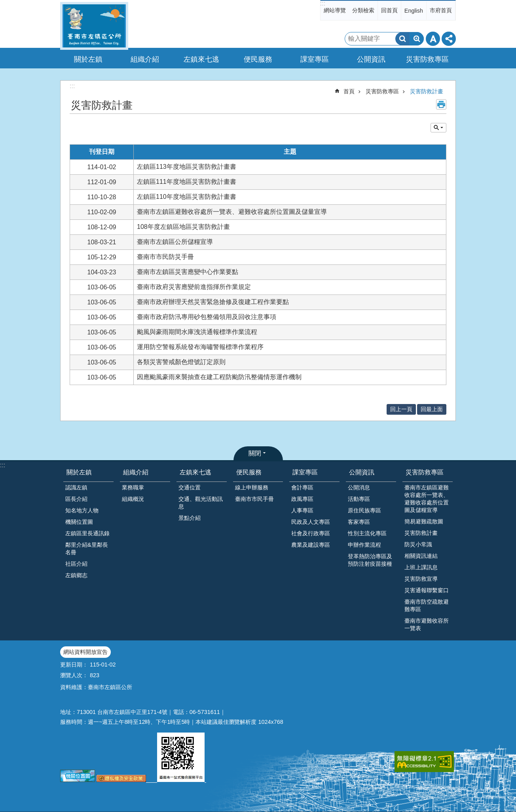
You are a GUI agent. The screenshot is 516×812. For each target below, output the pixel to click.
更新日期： (74, 665)
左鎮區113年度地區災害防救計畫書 (187, 167)
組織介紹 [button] (145, 59)
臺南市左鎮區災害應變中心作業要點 (188, 272)
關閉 (255, 453)
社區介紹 (76, 564)
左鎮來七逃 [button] (201, 59)
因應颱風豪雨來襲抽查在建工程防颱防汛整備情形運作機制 (219, 377)
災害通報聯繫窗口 (427, 590)
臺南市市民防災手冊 (165, 257)
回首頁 (389, 10)
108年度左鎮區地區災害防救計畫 (183, 227)
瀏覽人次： (74, 675)
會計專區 (302, 487)
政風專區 (302, 499)
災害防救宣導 (421, 579)
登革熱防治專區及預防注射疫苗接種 (370, 560)
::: (323, 3)
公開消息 (359, 487)
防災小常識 (418, 544)
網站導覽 (335, 10)
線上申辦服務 (252, 487)
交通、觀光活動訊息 (201, 503)
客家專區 (359, 522)
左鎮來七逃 (195, 472)
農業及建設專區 (311, 545)
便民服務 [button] (258, 59)
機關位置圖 (79, 522)
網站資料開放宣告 (85, 652)
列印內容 (441, 104)
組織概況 (133, 499)
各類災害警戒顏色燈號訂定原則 (181, 362)
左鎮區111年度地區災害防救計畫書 (187, 182)
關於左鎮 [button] (88, 59)
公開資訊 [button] (371, 59)
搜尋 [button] (402, 39)
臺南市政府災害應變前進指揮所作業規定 (194, 287)
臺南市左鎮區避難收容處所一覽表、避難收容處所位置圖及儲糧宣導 (427, 499)
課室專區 (305, 472)
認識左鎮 (76, 487)
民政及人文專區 (311, 522)
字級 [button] (433, 39)
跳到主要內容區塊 (4, 4)
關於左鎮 (79, 472)
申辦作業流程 (364, 545)
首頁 (349, 91)
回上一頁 (401, 409)
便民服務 (249, 472)
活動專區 (359, 499)
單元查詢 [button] (438, 128)
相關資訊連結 (421, 556)
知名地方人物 (82, 510)
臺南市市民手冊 (254, 499)
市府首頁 (441, 10)
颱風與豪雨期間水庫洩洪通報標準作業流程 (197, 332)
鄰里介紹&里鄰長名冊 (87, 549)
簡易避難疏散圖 (424, 521)
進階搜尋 (417, 39)
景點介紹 (190, 518)
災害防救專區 (382, 91)
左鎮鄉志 (76, 575)
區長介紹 (76, 499)
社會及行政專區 (311, 533)
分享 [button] (449, 39)
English (414, 11)
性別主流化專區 (367, 533)
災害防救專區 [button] (427, 59)
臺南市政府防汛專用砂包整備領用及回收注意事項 (207, 317)
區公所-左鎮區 (94, 26)
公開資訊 (362, 472)
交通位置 (190, 487)
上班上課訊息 (421, 567)
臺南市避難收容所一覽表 (427, 624)
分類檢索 (363, 10)
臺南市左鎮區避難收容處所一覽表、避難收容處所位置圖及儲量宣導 (232, 212)
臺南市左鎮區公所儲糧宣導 (175, 242)
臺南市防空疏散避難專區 (427, 605)
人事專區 (302, 510)
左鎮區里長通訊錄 (87, 533)
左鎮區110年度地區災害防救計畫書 (187, 197)
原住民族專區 (364, 510)
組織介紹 (136, 472)
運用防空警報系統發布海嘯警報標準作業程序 (200, 347)
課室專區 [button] (315, 59)
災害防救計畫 (427, 91)
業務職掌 (133, 487)
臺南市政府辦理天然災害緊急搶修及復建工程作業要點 (213, 302)
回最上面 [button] (432, 409)
